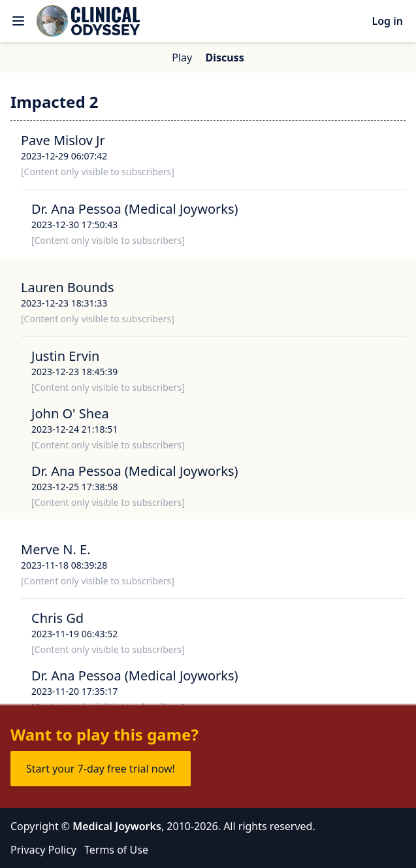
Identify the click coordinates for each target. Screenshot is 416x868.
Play (182, 58)
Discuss (224, 58)
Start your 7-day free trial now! (101, 769)
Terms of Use (116, 850)
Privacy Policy (43, 850)
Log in (387, 21)
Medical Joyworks (117, 826)
